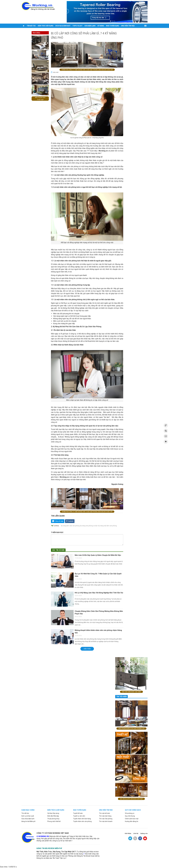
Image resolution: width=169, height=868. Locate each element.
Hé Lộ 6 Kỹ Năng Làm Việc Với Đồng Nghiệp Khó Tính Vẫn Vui (99, 593)
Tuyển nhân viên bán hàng (82, 819)
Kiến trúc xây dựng (46, 26)
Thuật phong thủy (53, 819)
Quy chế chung (130, 816)
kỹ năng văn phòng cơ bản (89, 526)
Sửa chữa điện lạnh (28, 819)
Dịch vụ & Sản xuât (28, 816)
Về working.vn (130, 813)
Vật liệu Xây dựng (53, 813)
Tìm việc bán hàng (105, 816)
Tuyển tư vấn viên (79, 816)
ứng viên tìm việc (106, 810)
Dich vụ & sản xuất (63, 26)
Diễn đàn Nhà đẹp (53, 816)
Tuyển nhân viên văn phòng (82, 821)
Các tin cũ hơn (58, 550)
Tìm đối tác (31, 26)
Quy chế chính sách (133, 810)
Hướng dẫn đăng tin (132, 821)
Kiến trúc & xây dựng (56, 810)
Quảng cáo (144, 833)
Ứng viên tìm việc (128, 26)
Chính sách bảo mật (132, 819)
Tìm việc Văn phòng (106, 819)
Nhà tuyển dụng (113, 26)
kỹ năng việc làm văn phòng (107, 526)
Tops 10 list (77, 26)
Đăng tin (26, 30)
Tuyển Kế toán (78, 813)
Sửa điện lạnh (90, 26)
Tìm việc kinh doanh (106, 821)
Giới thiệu (128, 833)
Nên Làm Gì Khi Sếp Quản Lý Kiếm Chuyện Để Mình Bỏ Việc (98, 555)
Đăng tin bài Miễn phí (28, 821)
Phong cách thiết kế (54, 821)
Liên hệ (136, 833)
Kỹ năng (101, 26)
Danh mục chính (28, 810)
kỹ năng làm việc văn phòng (70, 526)
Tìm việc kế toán (104, 813)
